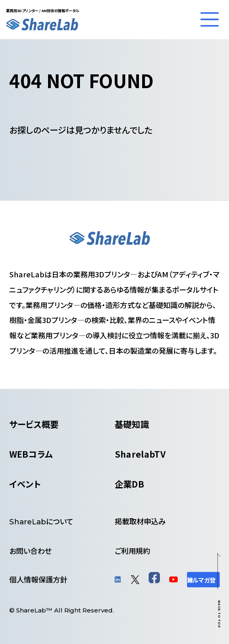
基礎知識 (132, 424)
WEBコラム (31, 454)
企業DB (129, 484)
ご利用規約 (132, 551)
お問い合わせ (30, 551)
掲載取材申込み (140, 521)
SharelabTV (140, 454)
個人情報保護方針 (38, 579)
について (41, 521)
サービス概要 (34, 424)
